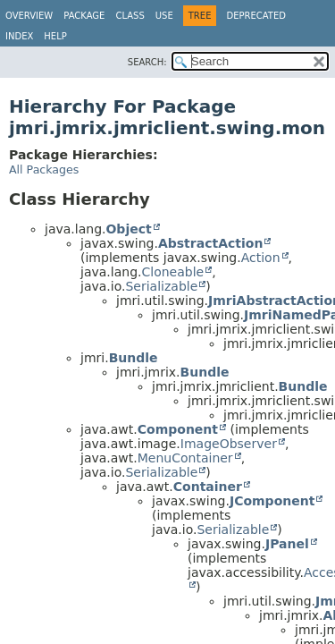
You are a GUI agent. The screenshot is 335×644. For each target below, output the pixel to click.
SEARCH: (147, 62)
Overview (29, 16)
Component (178, 429)
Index (19, 36)
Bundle (134, 358)
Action (261, 258)
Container (208, 487)
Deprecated (256, 16)
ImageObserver (229, 444)
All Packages (44, 169)
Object (128, 229)
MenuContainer (185, 458)
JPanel (287, 544)
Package (84, 16)
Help (55, 36)
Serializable (161, 286)
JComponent (272, 501)
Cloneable (172, 272)
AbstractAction (210, 243)
